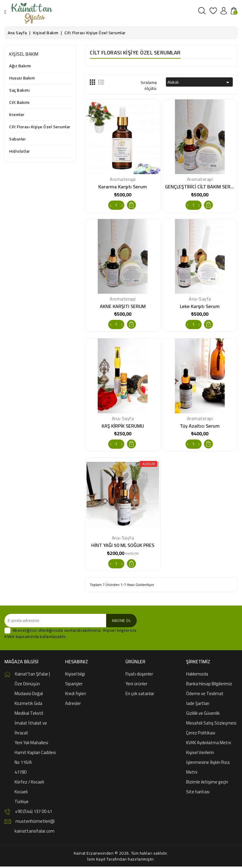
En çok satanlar (140, 695)
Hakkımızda (197, 675)
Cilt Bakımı (19, 103)
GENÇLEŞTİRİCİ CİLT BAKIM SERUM (201, 187)
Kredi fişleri (76, 695)
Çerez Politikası (201, 734)
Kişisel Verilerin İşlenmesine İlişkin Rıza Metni (208, 764)
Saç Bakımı (19, 91)
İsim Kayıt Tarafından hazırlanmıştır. (121, 861)
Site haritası (198, 793)
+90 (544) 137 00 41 (33, 813)
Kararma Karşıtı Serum (123, 187)
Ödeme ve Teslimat (205, 695)
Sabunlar (18, 139)
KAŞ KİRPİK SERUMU (123, 426)
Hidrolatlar (20, 152)
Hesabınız (77, 663)
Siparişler (74, 685)
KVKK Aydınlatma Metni (209, 744)
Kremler (17, 115)
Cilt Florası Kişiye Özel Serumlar (40, 127)
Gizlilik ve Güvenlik (203, 715)
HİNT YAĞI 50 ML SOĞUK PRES (123, 546)
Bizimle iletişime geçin (207, 783)
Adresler (73, 705)
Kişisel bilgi (75, 675)
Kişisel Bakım (24, 54)
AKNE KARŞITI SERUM (123, 306)
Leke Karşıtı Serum (200, 306)
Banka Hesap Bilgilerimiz (209, 685)
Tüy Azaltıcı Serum (200, 426)
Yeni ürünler (136, 685)
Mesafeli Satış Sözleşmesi (211, 724)
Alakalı (199, 82)
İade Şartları (198, 705)
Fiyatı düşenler (139, 675)
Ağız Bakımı (20, 66)
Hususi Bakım (22, 78)
